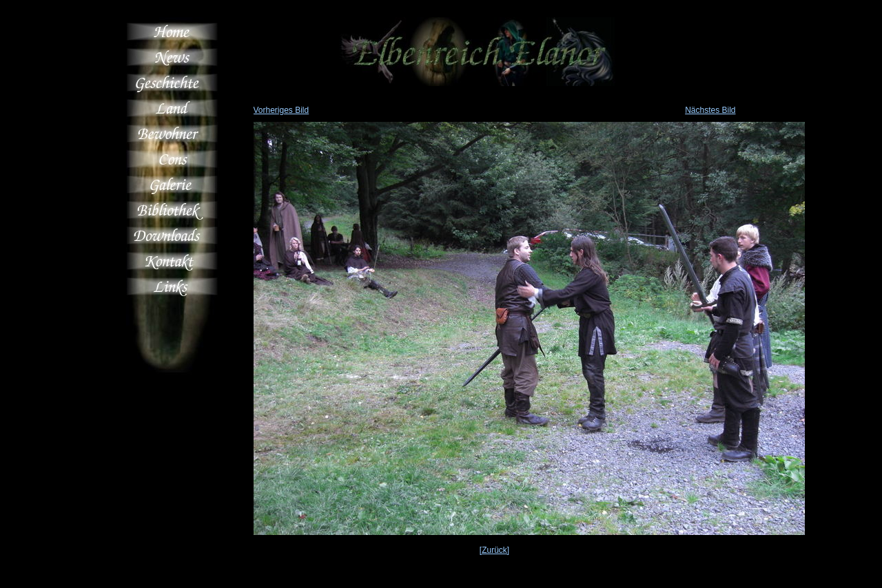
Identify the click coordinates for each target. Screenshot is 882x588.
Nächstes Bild (710, 110)
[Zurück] (494, 550)
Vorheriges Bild (281, 110)
